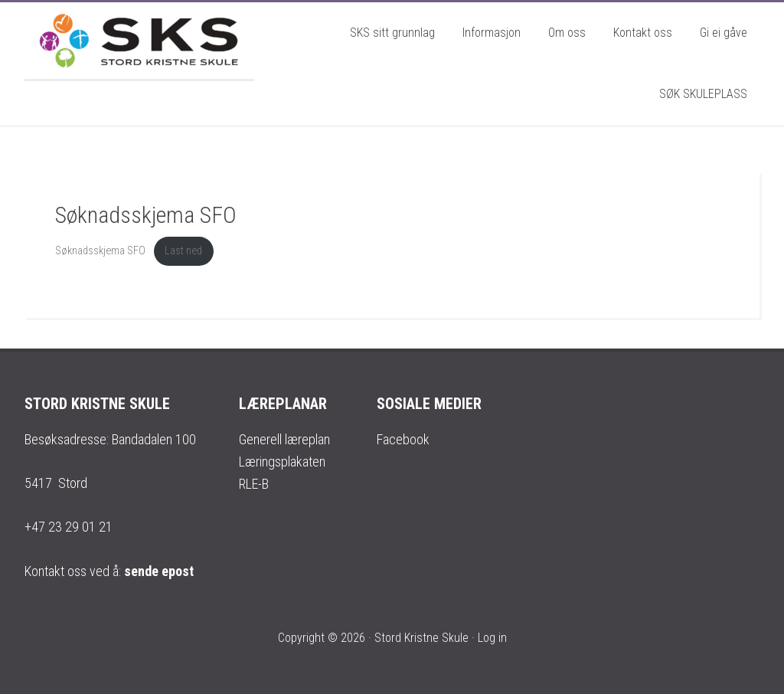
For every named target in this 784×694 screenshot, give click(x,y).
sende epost (159, 571)
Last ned (183, 251)
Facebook (403, 439)
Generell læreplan (284, 439)
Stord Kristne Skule (139, 41)
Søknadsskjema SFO (100, 251)
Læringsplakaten (282, 462)
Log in (492, 638)
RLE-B (254, 484)
